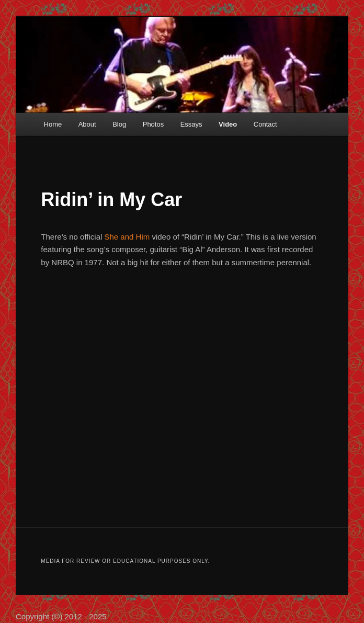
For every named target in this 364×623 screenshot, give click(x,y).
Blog (119, 124)
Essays (191, 124)
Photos (153, 124)
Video (228, 124)
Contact (265, 124)
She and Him (127, 237)
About (87, 124)
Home (53, 124)
